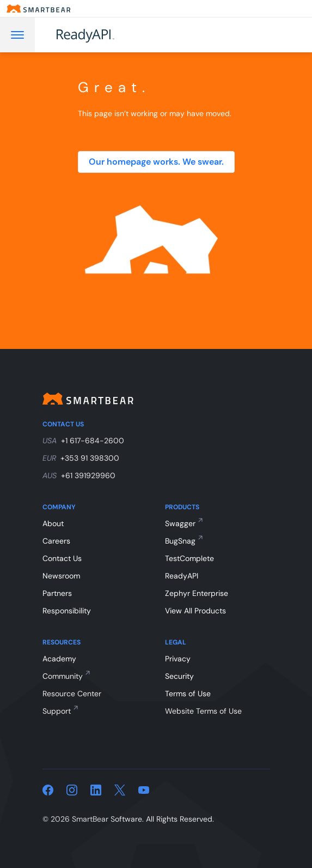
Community (63, 676)
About (53, 523)
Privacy (178, 659)
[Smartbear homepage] (39, 8)
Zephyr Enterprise (197, 593)
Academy (59, 659)
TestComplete (189, 558)
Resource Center (72, 694)
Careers (56, 541)
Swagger (180, 523)
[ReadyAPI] (112, 35)
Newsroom (61, 576)
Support (57, 711)
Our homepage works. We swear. (156, 162)
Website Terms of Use (203, 711)
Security (179, 676)
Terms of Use (188, 694)
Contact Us (62, 558)
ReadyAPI (182, 576)
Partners (57, 593)
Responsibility (67, 611)
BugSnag (180, 541)
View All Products (195, 611)
